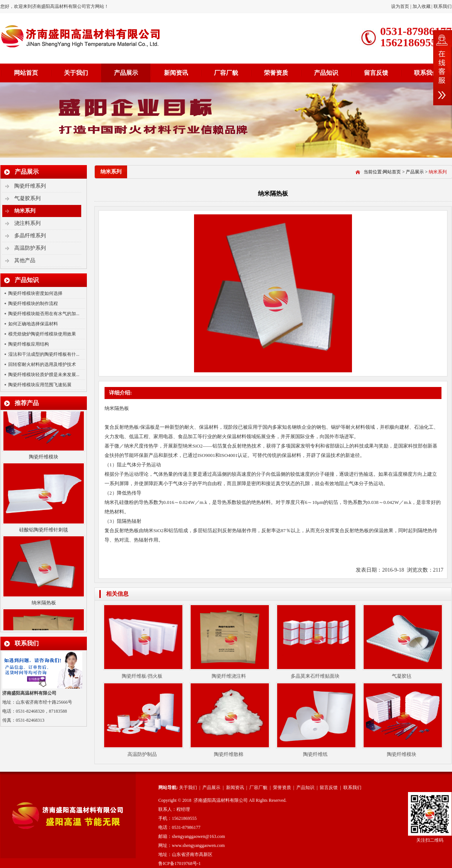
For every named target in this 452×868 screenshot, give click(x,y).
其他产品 (25, 260)
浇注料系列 (27, 223)
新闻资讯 (176, 73)
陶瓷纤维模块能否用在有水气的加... (44, 314)
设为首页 (401, 6)
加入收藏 (422, 6)
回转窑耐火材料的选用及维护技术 (42, 364)
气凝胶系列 (27, 198)
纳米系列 (25, 211)
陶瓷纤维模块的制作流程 (33, 303)
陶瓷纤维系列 (30, 186)
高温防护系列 (30, 248)
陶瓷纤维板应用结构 (29, 344)
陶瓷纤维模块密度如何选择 (35, 293)
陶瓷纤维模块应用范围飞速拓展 (40, 385)
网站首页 (26, 73)
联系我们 (443, 6)
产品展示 (126, 73)
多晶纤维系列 (30, 236)
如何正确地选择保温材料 (33, 324)
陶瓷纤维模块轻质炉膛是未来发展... (44, 375)
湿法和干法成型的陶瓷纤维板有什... (44, 354)
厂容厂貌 (226, 73)
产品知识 (326, 73)
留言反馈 (376, 73)
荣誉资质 (276, 73)
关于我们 (76, 73)
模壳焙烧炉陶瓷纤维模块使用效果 (42, 334)
